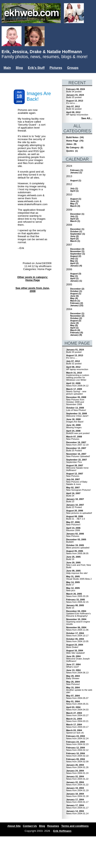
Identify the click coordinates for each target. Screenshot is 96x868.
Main (7, 68)
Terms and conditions (75, 826)
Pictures (56, 68)
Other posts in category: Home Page (33, 279)
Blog (19, 68)
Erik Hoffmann (62, 831)
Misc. (44, 75)
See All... (87, 118)
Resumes (53, 826)
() (76, 170)
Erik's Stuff (36, 68)
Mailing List (26, 75)
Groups (73, 68)
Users (8, 75)
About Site (14, 826)
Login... (59, 75)
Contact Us (30, 826)
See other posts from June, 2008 (33, 290)
